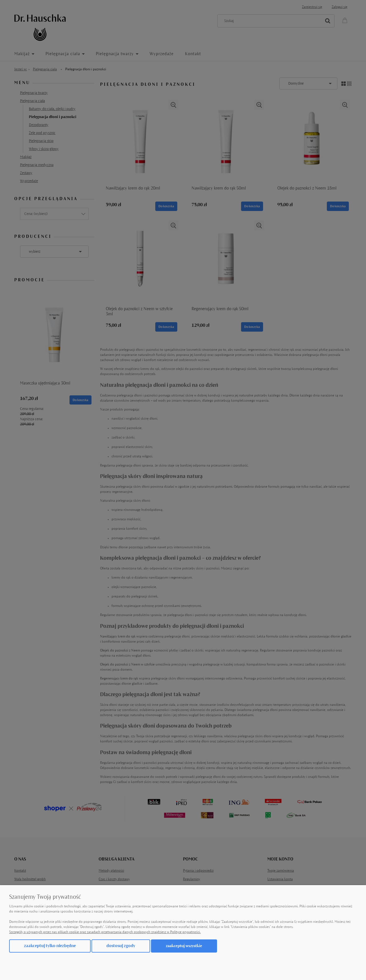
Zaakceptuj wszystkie (184, 946)
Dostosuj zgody (121, 946)
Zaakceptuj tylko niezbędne (50, 946)
